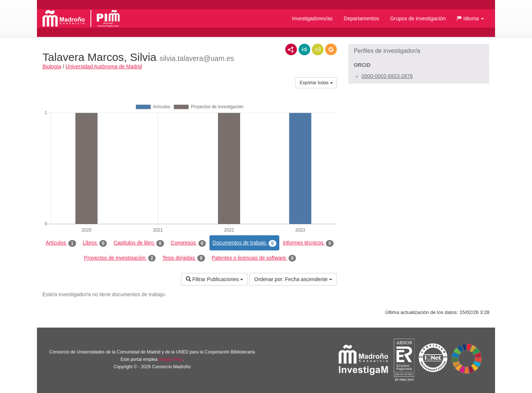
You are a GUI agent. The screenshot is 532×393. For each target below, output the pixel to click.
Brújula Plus (171, 359)
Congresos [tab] (188, 243)
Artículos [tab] (61, 243)
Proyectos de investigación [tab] (120, 258)
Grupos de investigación (418, 18)
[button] (470, 18)
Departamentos (361, 18)
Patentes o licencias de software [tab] (254, 258)
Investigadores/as (313, 18)
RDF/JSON (331, 49)
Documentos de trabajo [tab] (244, 243)
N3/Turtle (318, 49)
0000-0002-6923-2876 (387, 76)
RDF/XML (291, 49)
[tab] (419, 51)
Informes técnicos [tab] (308, 243)
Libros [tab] (95, 243)
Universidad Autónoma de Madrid (104, 66)
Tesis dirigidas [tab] (184, 258)
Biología (52, 66)
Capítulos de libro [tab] (139, 243)
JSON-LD (304, 49)
